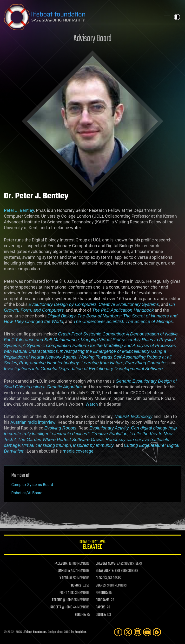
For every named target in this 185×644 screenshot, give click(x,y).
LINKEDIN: (64, 571)
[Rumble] (157, 632)
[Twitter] (128, 632)
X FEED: (64, 578)
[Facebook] (118, 632)
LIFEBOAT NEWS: (106, 564)
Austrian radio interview (33, 422)
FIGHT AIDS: (67, 593)
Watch (92, 404)
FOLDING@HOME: (63, 600)
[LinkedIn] (138, 632)
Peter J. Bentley (19, 210)
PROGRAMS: (103, 600)
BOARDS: (101, 586)
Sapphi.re (80, 632)
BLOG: (99, 578)
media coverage (78, 451)
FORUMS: (80, 615)
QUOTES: (101, 615)
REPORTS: (102, 593)
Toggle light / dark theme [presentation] (177, 17)
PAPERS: (101, 607)
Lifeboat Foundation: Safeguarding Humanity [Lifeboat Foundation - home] (80, 17)
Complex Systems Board (32, 485)
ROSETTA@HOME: (61, 607)
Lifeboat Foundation (34, 632)
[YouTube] (147, 632)
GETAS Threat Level (92, 546)
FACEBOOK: (61, 564)
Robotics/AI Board (27, 493)
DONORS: (76, 586)
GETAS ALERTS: (105, 571)
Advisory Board (92, 39)
